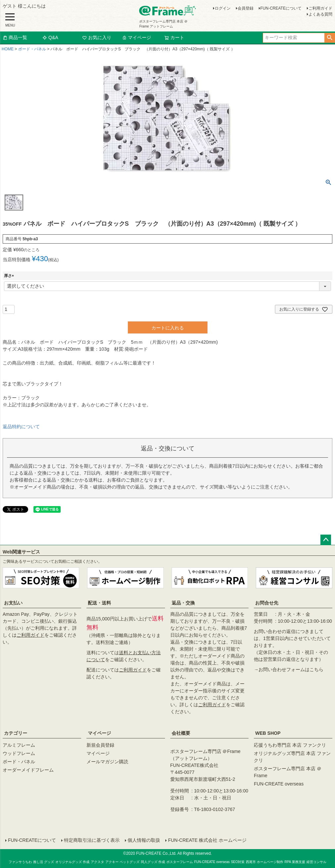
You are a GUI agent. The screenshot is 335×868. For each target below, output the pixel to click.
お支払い (13, 603)
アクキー (112, 862)
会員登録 (246, 8)
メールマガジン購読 (107, 762)
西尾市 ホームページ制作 (265, 862)
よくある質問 (320, 14)
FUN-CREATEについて (281, 8)
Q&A (50, 37)
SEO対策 (238, 862)
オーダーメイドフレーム (28, 770)
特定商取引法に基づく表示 (92, 840)
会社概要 (181, 733)
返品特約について (21, 427)
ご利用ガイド (320, 8)
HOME (8, 49)
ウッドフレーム (19, 753)
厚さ (10, 276)
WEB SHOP (268, 733)
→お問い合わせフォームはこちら (289, 669)
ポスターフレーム (180, 862)
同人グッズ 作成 (153, 862)
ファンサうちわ (20, 862)
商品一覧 (15, 37)
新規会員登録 (100, 745)
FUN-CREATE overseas (279, 784)
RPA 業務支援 (295, 862)
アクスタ (97, 862)
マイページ (137, 37)
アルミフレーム (19, 745)
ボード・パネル (32, 49)
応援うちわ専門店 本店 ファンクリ (290, 745)
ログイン (223, 8)
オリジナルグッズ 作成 (72, 862)
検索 (330, 38)
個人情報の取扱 (144, 840)
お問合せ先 (267, 603)
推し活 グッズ (44, 862)
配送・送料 (99, 603)
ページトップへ (326, 540)
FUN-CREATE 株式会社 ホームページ (207, 840)
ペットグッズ (130, 862)
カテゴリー (16, 733)
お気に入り (97, 37)
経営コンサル (316, 862)
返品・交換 (183, 603)
